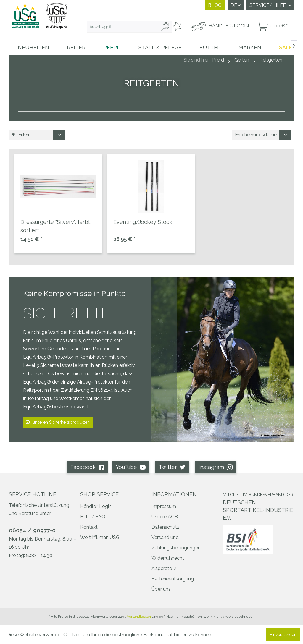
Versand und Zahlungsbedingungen (176, 543)
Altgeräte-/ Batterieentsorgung (173, 574)
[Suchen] (165, 27)
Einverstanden (283, 635)
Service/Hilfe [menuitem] (268, 5)
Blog (215, 5)
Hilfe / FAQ (93, 517)
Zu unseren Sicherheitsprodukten (58, 422)
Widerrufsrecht (168, 558)
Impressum (164, 506)
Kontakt (89, 527)
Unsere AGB (165, 517)
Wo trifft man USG (100, 537)
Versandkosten (139, 617)
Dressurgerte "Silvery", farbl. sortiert (55, 226)
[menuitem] (129, 27)
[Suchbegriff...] (129, 27)
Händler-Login (96, 506)
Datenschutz (166, 527)
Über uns (161, 589)
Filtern (21, 135)
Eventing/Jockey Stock (143, 222)
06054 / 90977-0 (32, 530)
